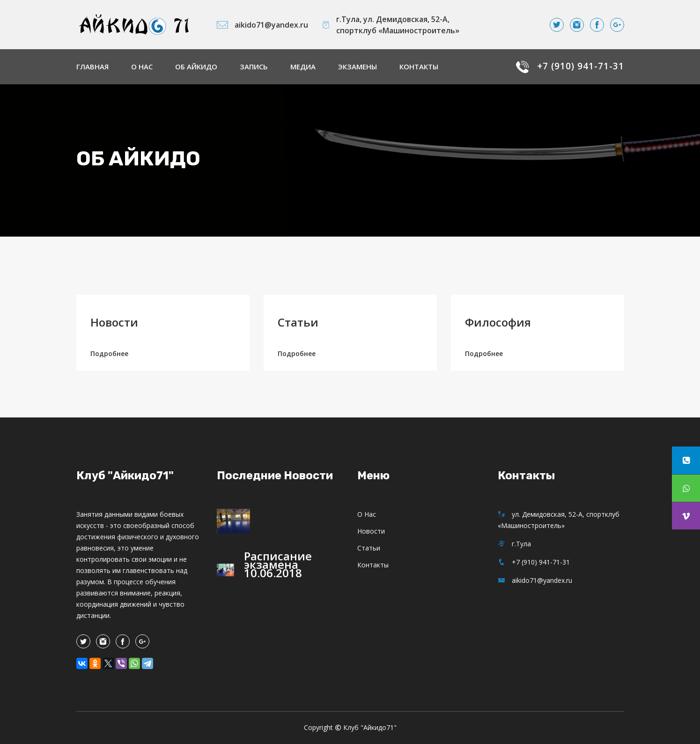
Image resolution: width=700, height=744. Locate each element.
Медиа (303, 67)
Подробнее (109, 353)
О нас (142, 67)
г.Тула (514, 544)
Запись (254, 67)
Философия (498, 322)
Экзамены (357, 67)
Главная (92, 67)
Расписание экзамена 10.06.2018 (278, 564)
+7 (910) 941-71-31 (581, 66)
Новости (114, 322)
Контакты (419, 67)
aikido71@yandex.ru (262, 25)
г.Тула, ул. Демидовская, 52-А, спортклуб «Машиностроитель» (391, 25)
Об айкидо (196, 67)
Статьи (298, 322)
